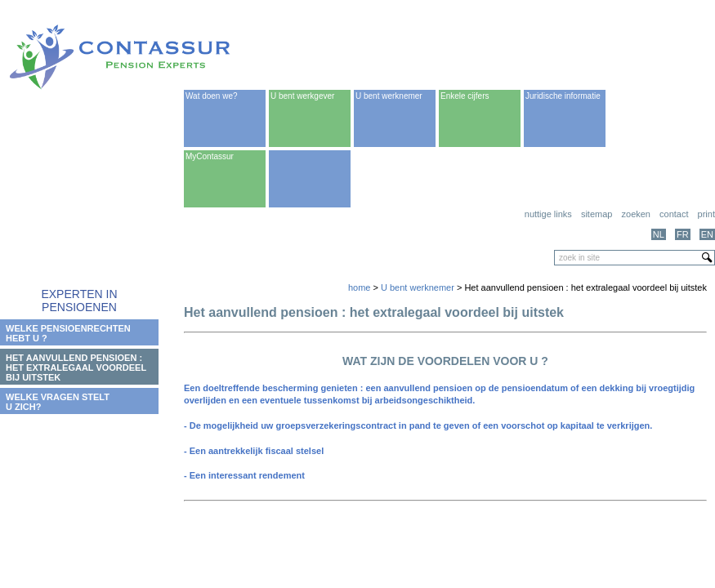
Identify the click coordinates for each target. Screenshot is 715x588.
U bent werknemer (389, 96)
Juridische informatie (563, 96)
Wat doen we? (212, 96)
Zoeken (636, 214)
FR (683, 234)
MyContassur (210, 156)
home (360, 287)
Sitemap (597, 214)
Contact (674, 214)
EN (707, 234)
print (706, 214)
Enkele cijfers (465, 96)
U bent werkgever (302, 96)
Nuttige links (548, 214)
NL (659, 234)
